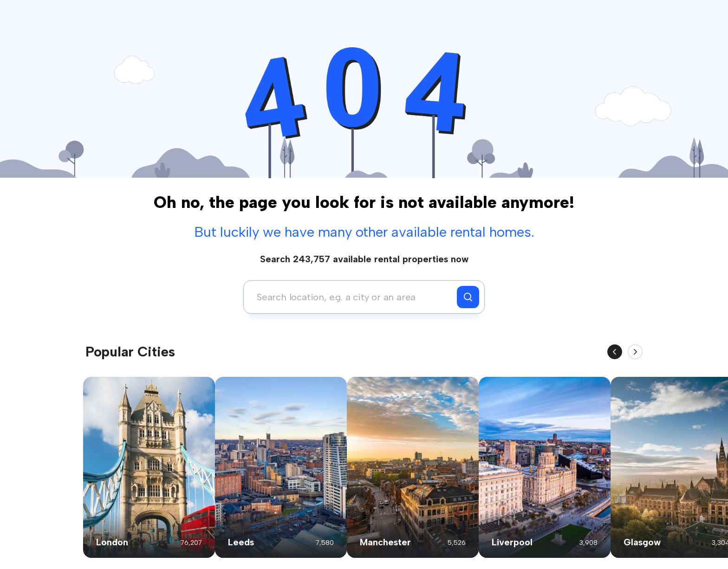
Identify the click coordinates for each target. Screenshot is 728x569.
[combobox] (353, 297)
